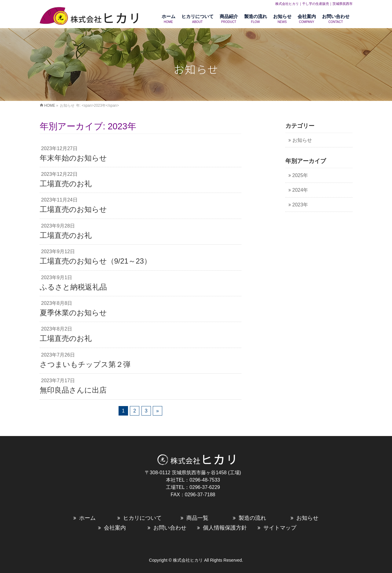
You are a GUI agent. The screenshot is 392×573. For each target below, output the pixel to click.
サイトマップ (280, 528)
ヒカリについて (142, 518)
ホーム (87, 518)
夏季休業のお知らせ (73, 313)
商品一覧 (197, 518)
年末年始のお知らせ (73, 158)
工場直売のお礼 (66, 184)
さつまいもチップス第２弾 (85, 364)
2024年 (300, 190)
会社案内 (115, 528)
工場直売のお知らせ (73, 209)
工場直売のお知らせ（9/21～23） (95, 261)
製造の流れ (252, 518)
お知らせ (302, 140)
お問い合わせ (170, 528)
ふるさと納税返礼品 (73, 287)
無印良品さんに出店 (73, 390)
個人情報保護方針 (225, 528)
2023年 (300, 205)
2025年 (300, 175)
